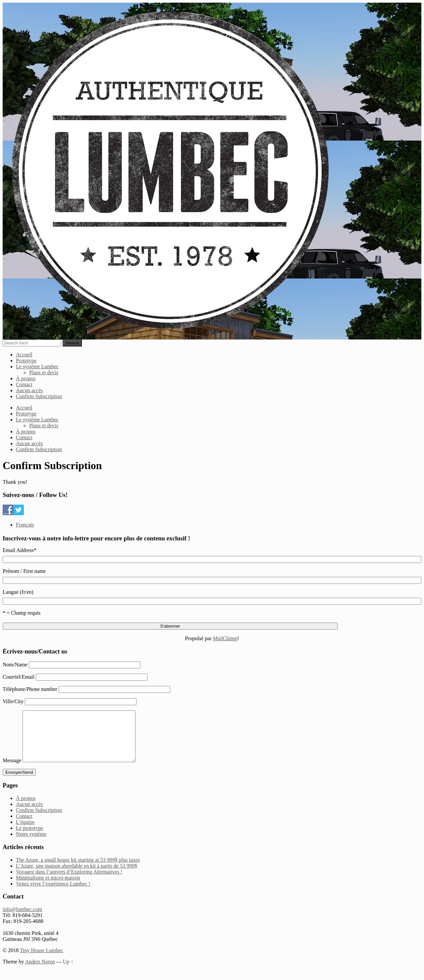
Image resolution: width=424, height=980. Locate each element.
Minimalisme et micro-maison (48, 888)
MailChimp (225, 638)
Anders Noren (40, 972)
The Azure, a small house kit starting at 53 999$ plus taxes (78, 870)
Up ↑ (68, 972)
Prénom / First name (24, 571)
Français (25, 525)
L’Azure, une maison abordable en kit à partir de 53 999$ (77, 876)
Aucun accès (29, 390)
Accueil (24, 355)
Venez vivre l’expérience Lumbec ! (53, 894)
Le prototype (29, 838)
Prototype (26, 361)
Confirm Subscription (39, 396)
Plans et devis (44, 372)
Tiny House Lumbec (42, 960)
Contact (24, 384)
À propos (26, 378)
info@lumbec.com (22, 919)
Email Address (20, 550)
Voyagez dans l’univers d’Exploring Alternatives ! (69, 882)
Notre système (31, 844)
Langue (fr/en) (18, 592)
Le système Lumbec (37, 367)
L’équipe (25, 832)
